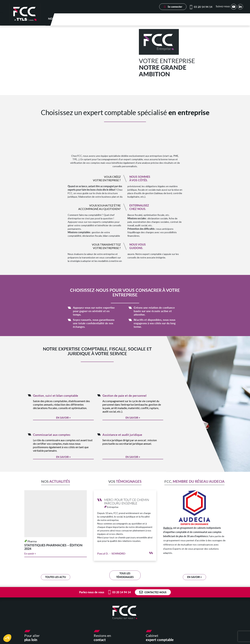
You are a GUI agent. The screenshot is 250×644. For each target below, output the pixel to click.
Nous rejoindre (229, 20)
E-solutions (183, 20)
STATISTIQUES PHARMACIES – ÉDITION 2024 (53, 548)
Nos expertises (117, 20)
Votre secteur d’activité (151, 20)
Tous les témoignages (125, 576)
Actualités (205, 20)
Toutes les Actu (55, 578)
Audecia (168, 529)
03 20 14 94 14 (201, 7)
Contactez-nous (153, 593)
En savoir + (63, 419)
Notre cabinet (90, 20)
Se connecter (173, 7)
